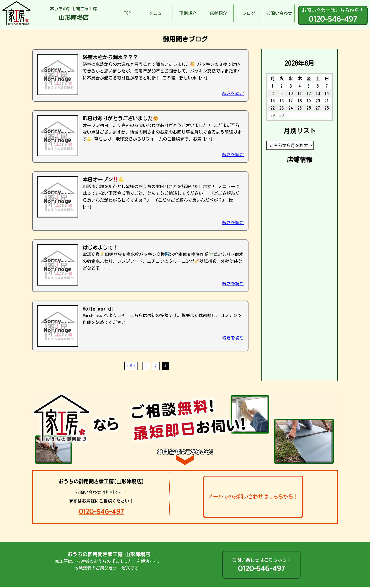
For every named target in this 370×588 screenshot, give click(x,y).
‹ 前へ (131, 366)
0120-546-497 (101, 511)
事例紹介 (188, 13)
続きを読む (233, 93)
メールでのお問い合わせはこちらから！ (253, 497)
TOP (127, 13)
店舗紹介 (218, 13)
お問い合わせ (279, 13)
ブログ (249, 13)
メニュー (158, 13)
